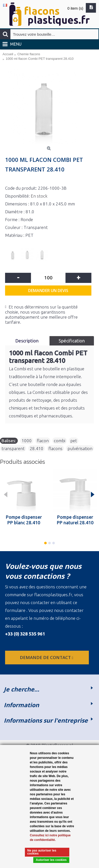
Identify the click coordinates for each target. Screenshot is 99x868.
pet (74, 441)
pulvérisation (80, 448)
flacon (43, 441)
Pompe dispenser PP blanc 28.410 (24, 520)
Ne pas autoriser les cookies (42, 852)
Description (27, 341)
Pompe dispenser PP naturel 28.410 (75, 520)
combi (60, 441)
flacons (55, 448)
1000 (27, 441)
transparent (13, 448)
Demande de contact (47, 657)
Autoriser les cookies (51, 860)
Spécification (72, 341)
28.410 (37, 448)
